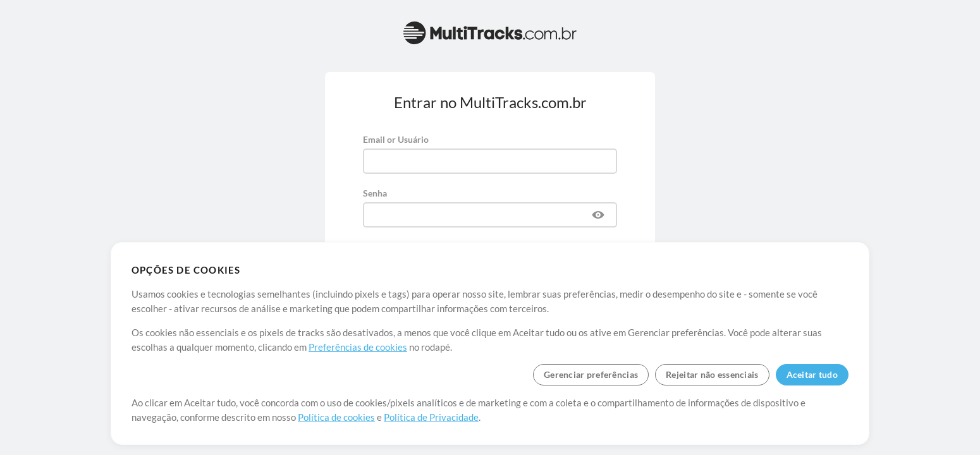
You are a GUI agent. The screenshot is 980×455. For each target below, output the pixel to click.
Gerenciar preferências (591, 374)
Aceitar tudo (812, 374)
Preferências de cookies (358, 347)
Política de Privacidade (431, 417)
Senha (375, 193)
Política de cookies (336, 417)
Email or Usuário (396, 139)
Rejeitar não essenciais (712, 374)
